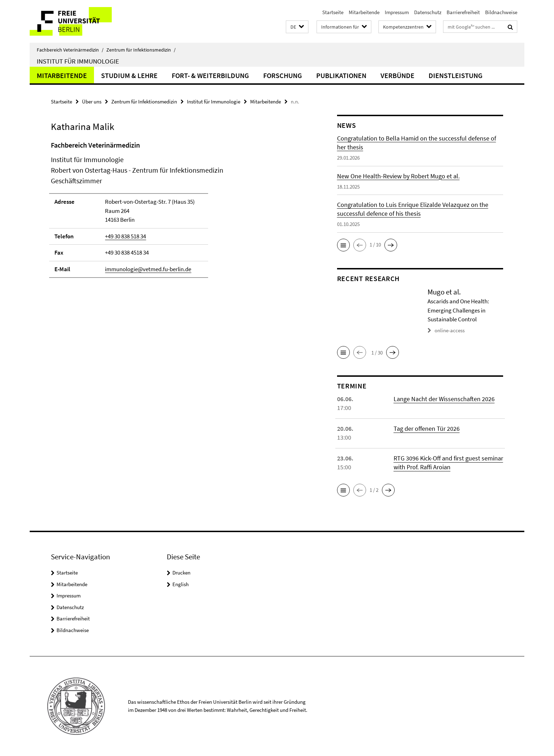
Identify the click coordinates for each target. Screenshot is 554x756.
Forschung (283, 75)
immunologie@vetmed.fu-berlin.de (148, 269)
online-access (450, 330)
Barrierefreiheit (463, 12)
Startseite (333, 12)
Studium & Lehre (129, 75)
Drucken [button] (181, 573)
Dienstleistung (456, 75)
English (181, 584)
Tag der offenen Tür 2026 (427, 428)
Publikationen (341, 75)
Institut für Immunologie (78, 61)
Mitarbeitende (364, 12)
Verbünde (397, 75)
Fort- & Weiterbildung (210, 75)
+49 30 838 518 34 (125, 236)
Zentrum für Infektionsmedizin (141, 50)
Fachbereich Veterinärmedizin (70, 50)
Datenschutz (428, 12)
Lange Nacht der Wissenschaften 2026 (444, 399)
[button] (297, 27)
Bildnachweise (501, 12)
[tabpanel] (181, 212)
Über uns (92, 102)
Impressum (397, 12)
